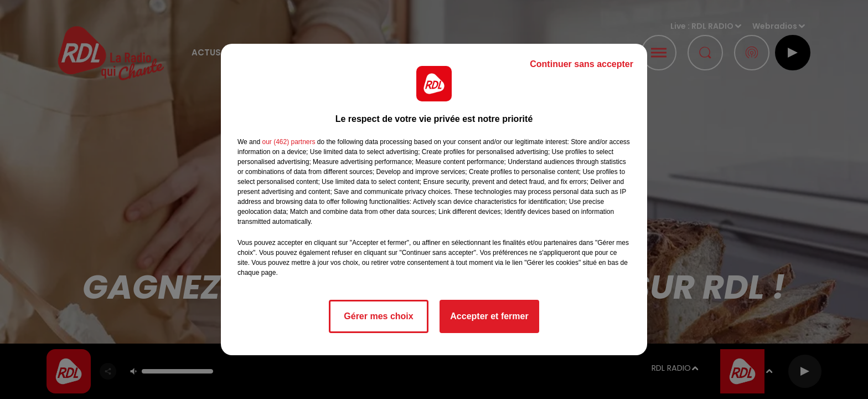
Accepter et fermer (489, 316)
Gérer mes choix (378, 316)
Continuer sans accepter (582, 64)
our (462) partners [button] (288, 142)
